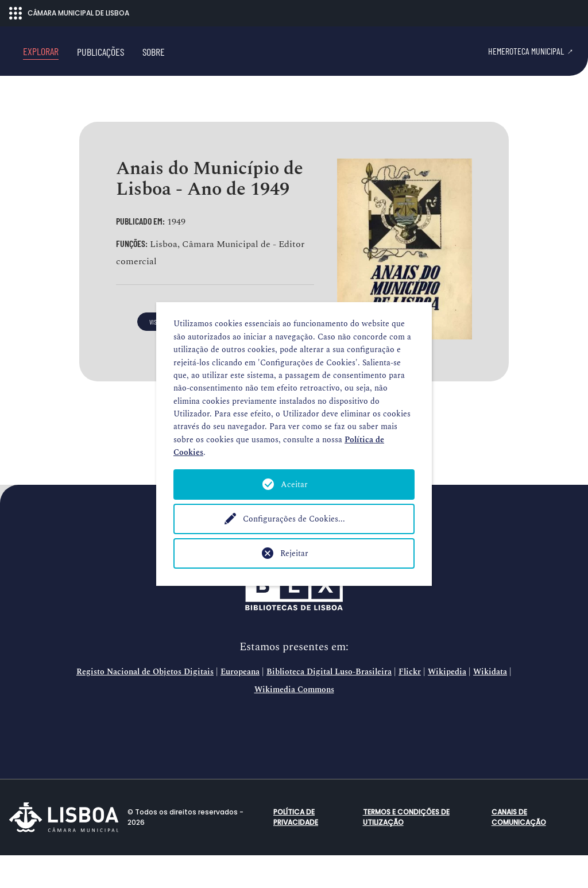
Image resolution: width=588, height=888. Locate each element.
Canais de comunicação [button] (519, 850)
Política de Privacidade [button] (296, 850)
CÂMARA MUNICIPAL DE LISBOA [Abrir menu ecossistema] (69, 13)
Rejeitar (294, 553)
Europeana (240, 705)
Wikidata (490, 705)
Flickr (410, 705)
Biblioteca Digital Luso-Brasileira (329, 705)
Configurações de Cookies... (294, 519)
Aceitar (294, 484)
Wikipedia (447, 705)
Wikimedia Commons (294, 723)
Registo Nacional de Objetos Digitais (145, 705)
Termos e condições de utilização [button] (406, 850)
